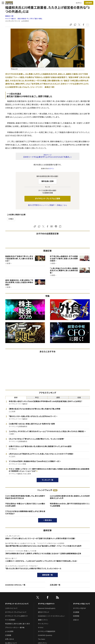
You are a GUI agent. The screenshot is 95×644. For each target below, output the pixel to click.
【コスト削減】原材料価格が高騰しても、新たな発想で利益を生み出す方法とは (25, 497)
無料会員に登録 (47, 181)
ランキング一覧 (47, 480)
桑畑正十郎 (9, 16)
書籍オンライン (43, 620)
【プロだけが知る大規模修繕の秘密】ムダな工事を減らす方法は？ (25, 513)
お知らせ (76, 620)
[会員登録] (89, 3)
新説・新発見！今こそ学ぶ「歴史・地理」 (30, 19)
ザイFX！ (41, 628)
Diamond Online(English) (47, 608)
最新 (16, 398)
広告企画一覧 (55, 585)
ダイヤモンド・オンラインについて (17, 604)
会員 (79, 398)
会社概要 (76, 612)
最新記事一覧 (48, 575)
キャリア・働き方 (11, 19)
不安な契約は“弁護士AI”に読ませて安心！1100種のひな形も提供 (25, 505)
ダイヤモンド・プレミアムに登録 (47, 199)
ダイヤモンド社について (82, 604)
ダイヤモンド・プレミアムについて (16, 612)
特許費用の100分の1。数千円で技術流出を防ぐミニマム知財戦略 (70, 505)
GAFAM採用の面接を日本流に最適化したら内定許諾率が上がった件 (70, 497)
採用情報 (76, 616)
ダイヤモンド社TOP (80, 608)
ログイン (79, 3)
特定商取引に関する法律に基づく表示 (18, 624)
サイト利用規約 (10, 620)
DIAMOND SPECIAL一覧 (15, 585)
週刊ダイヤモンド (44, 612)
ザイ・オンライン (43, 624)
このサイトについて (11, 608)
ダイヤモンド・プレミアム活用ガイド (16, 616)
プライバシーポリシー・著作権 (15, 628)
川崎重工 (11, 219)
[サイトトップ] (9, 3)
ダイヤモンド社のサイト (46, 604)
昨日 (37, 398)
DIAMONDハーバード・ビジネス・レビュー (52, 616)
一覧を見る (47, 520)
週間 (58, 398)
